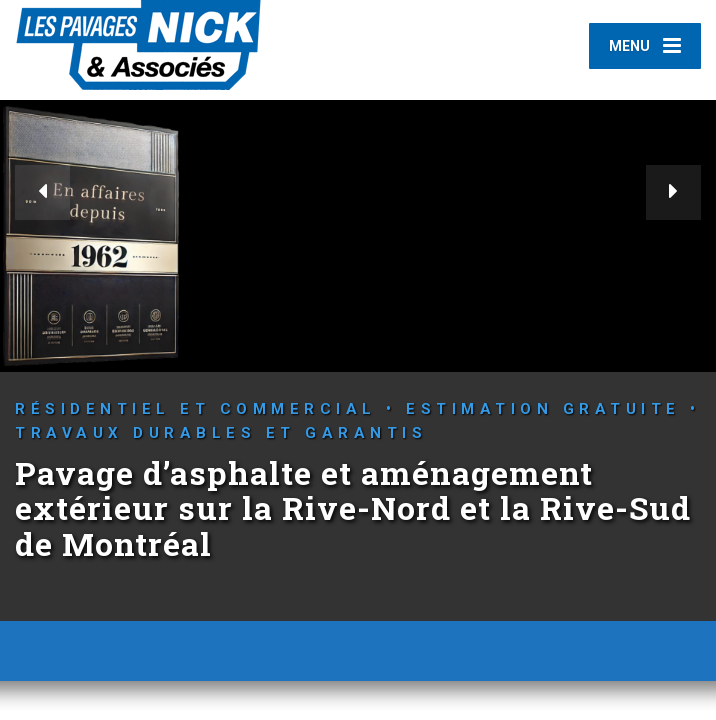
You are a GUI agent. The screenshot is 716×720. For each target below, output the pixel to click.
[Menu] (645, 46)
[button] (42, 192)
